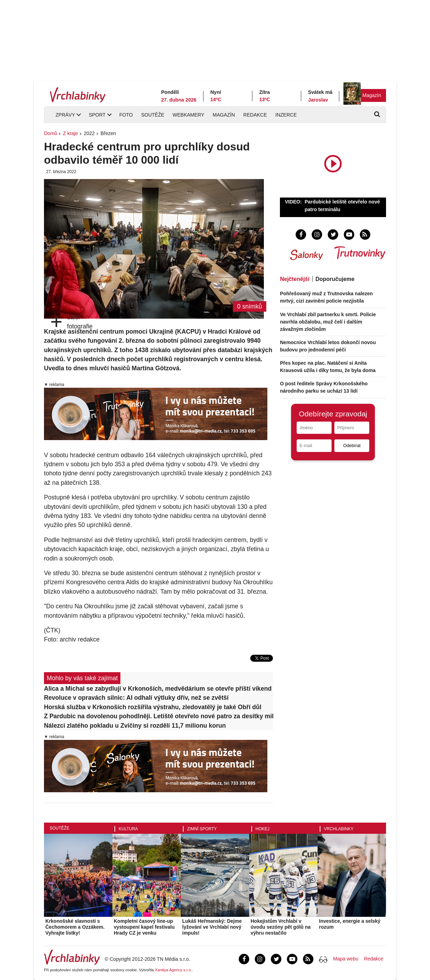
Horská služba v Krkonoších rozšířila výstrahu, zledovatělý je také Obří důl (153, 707)
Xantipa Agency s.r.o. (173, 970)
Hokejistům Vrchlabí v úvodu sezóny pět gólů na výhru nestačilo (281, 927)
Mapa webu (346, 959)
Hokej (262, 829)
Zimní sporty (202, 829)
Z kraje (70, 133)
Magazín (372, 95)
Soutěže (153, 115)
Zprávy (65, 115)
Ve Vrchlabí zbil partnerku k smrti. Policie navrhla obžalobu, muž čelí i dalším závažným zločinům (328, 322)
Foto (126, 115)
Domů (50, 133)
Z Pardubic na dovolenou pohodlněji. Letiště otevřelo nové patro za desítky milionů (159, 716)
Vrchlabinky (339, 829)
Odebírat (352, 446)
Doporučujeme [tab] (335, 279)
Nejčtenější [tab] (295, 279)
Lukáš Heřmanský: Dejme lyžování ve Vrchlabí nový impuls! (212, 927)
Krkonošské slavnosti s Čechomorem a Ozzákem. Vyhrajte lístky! (75, 927)
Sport (97, 115)
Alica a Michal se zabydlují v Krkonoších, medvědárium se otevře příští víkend (158, 689)
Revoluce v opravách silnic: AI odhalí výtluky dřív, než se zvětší (136, 698)
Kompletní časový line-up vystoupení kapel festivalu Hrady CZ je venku (144, 927)
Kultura (128, 829)
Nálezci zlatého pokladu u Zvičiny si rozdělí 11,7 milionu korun (135, 726)
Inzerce (286, 115)
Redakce (255, 115)
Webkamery (189, 115)
